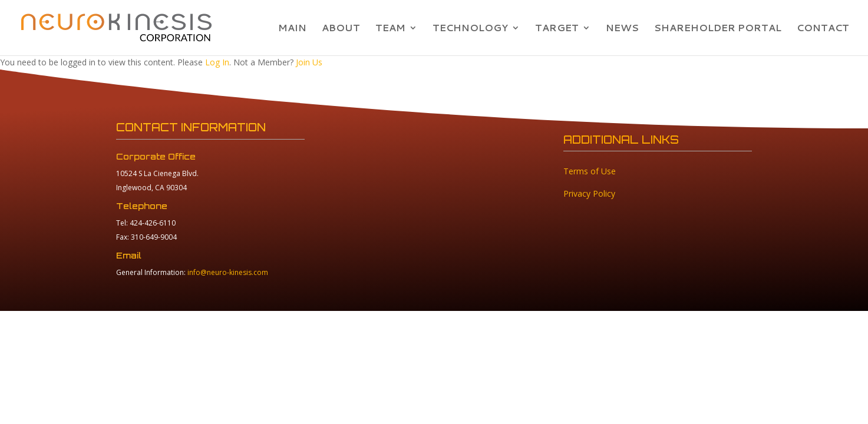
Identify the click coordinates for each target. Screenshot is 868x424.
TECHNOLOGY (470, 29)
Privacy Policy (589, 193)
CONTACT (823, 29)
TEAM (390, 29)
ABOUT (341, 29)
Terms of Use (590, 171)
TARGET (557, 29)
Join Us (309, 62)
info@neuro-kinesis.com (228, 272)
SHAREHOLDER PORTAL (718, 29)
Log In (217, 62)
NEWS (622, 29)
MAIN (292, 29)
